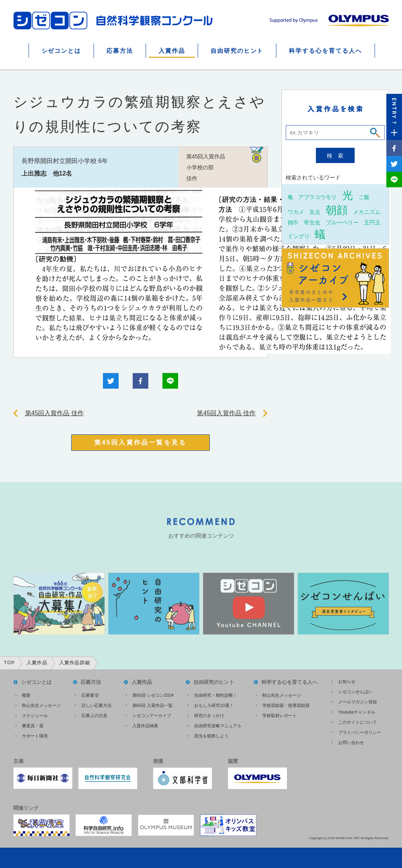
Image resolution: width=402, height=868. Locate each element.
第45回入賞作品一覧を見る (140, 442)
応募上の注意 (94, 716)
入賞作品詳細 (75, 663)
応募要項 (90, 695)
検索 (338, 156)
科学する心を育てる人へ (325, 51)
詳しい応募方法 (96, 705)
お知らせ (347, 681)
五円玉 (372, 222)
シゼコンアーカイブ (152, 716)
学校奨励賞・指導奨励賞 (286, 705)
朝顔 (337, 210)
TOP (9, 663)
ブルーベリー (342, 222)
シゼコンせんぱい (355, 692)
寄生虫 (312, 222)
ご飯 (364, 197)
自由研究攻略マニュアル (218, 726)
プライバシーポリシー (360, 732)
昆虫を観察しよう (211, 736)
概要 (26, 695)
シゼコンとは (61, 51)
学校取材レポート (279, 716)
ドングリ (299, 236)
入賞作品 (172, 51)
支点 (315, 212)
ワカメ (296, 212)
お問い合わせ (351, 742)
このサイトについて (358, 722)
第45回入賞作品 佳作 (54, 413)
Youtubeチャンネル (357, 712)
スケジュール (35, 716)
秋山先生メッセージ (41, 705)
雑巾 (293, 222)
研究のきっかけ (209, 716)
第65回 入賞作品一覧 (152, 705)
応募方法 (120, 51)
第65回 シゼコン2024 (153, 695)
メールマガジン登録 (358, 702)
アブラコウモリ (317, 197)
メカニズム (367, 212)
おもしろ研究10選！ (214, 705)
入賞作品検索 (145, 726)
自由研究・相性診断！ (216, 695)
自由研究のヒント (237, 51)
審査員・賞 (33, 726)
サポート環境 (35, 736)
